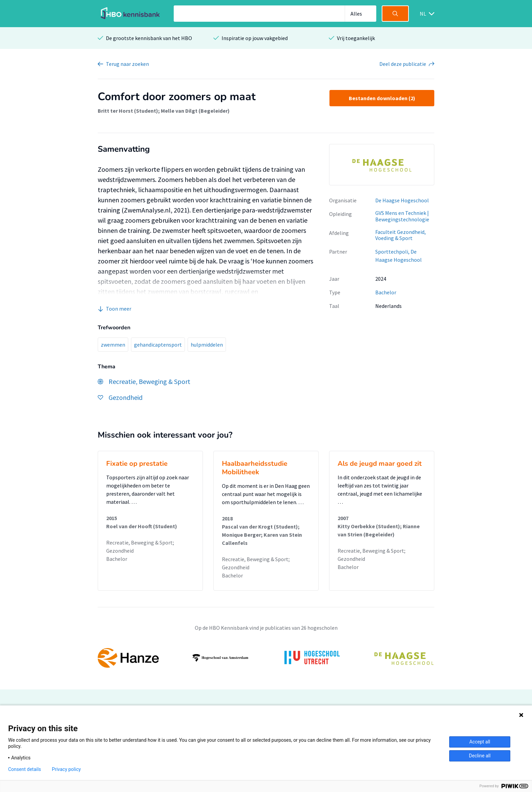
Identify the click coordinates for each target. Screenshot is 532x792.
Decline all (480, 756)
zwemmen (113, 345)
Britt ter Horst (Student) (128, 111)
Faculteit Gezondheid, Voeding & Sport (401, 235)
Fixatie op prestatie (137, 464)
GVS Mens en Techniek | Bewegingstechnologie (402, 216)
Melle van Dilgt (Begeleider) (195, 111)
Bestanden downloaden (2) (382, 98)
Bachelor (386, 292)
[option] (382, 165)
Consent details (25, 769)
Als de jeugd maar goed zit (380, 464)
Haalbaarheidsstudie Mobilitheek (255, 468)
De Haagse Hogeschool (402, 200)
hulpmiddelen (207, 345)
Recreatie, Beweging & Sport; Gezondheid (140, 547)
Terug (127, 64)
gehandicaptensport (158, 345)
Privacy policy (66, 769)
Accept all (480, 742)
